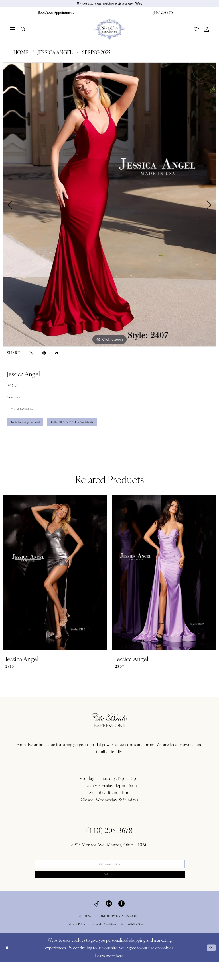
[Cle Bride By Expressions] (109, 31)
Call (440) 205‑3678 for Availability (99, 433)
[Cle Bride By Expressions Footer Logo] (109, 733)
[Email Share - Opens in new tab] (57, 354)
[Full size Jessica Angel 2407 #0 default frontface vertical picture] (109, 206)
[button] (13, 30)
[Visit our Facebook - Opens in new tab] (121, 921)
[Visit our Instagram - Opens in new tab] (109, 921)
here (120, 973)
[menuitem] (56, 13)
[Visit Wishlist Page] (196, 30)
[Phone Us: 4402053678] (163, 13)
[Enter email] (110, 878)
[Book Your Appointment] (56, 13)
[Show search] (23, 30)
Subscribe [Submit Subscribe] (110, 891)
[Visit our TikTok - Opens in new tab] (97, 921)
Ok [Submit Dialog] (210, 965)
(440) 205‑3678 (110, 843)
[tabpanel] (109, 206)
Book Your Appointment (33, 433)
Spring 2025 (96, 54)
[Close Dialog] (8, 966)
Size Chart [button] (18, 399)
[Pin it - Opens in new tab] (44, 354)
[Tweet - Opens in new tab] (31, 354)
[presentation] (55, 585)
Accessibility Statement (136, 942)
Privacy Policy (77, 942)
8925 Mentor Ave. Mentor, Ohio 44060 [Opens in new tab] (110, 857)
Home (21, 54)
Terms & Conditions (103, 942)
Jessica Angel (55, 54)
